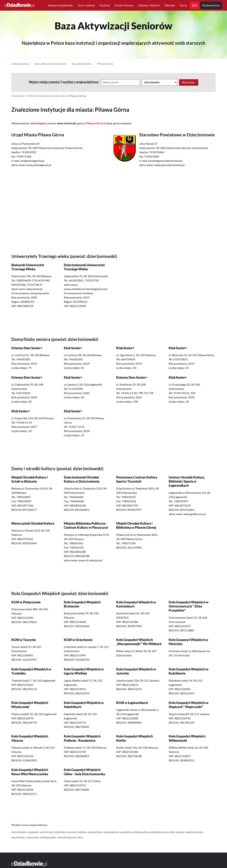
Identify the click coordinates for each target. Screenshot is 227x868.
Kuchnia (105, 5)
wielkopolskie (48, 837)
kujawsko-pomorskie (40, 832)
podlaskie (155, 832)
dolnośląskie (19, 832)
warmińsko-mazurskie (25, 837)
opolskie (125, 832)
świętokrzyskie (194, 832)
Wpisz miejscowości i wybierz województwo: (64, 82)
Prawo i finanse (124, 5)
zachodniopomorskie (70, 837)
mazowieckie (111, 832)
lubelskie (60, 832)
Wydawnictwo (211, 5)
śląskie (180, 832)
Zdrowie (170, 5)
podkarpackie (140, 832)
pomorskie (168, 832)
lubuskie (71, 832)
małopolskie (95, 832)
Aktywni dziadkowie (60, 5)
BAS (195, 5)
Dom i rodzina (86, 5)
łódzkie (82, 832)
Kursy (183, 5)
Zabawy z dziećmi (149, 5)
